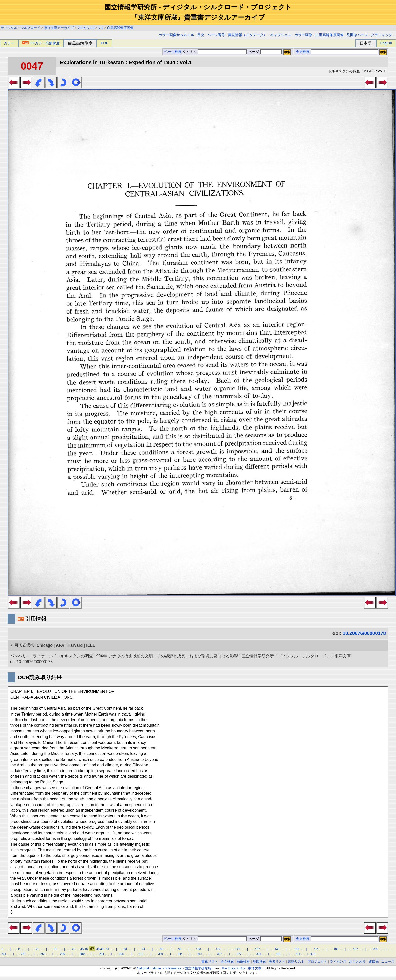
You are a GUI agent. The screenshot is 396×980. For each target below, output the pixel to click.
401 (278, 954)
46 (86, 949)
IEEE (91, 645)
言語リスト (296, 961)
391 (259, 954)
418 (313, 954)
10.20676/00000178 (364, 633)
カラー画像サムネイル (176, 35)
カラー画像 (303, 35)
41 (73, 949)
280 (82, 954)
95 (180, 949)
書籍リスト (210, 961)
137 (257, 949)
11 (19, 949)
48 (98, 949)
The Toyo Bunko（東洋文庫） (243, 968)
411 (298, 954)
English (386, 43)
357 (200, 954)
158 (297, 949)
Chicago (45, 645)
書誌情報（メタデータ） (247, 35)
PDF (105, 43)
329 (161, 954)
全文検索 (303, 52)
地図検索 (259, 961)
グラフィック (382, 35)
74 (143, 949)
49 (102, 949)
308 (121, 954)
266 (63, 954)
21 (37, 949)
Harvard (75, 645)
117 (218, 949)
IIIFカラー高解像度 (41, 43)
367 (220, 954)
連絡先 (374, 961)
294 (102, 954)
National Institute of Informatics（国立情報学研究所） (176, 968)
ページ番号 (216, 35)
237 (23, 954)
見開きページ (357, 35)
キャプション (281, 35)
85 (162, 949)
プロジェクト (317, 961)
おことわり (357, 961)
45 (82, 949)
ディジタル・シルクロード (20, 28)
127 (238, 949)
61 (126, 949)
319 (141, 954)
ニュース (388, 961)
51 (108, 949)
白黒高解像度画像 (120, 28)
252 (43, 954)
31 (55, 949)
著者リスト (277, 961)
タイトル (215, 52)
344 (180, 954)
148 (277, 949)
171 (316, 949)
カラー (9, 43)
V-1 (101, 28)
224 (4, 954)
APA (60, 645)
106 (199, 949)
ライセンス (338, 961)
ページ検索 (173, 52)
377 (239, 954)
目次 (201, 35)
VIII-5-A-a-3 (86, 28)
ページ (265, 52)
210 (375, 949)
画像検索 (243, 961)
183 (336, 949)
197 (356, 949)
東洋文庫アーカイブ (59, 28)
